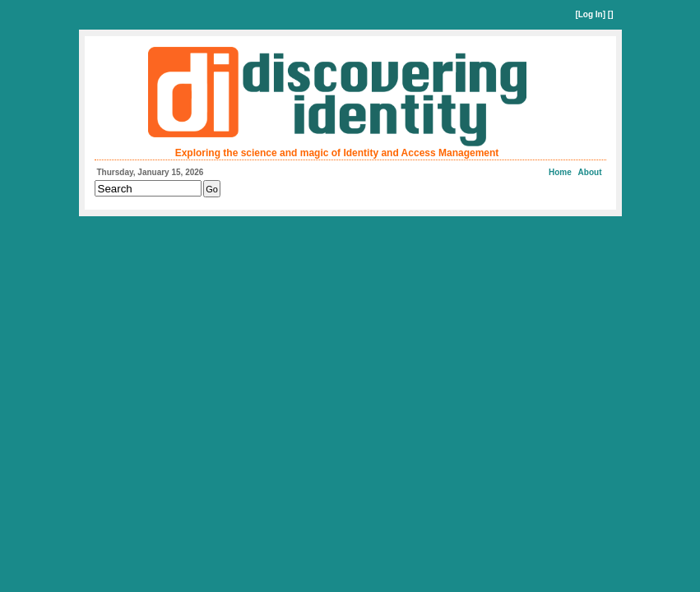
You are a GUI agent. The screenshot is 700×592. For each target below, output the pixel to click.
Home (560, 172)
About (590, 172)
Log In (591, 14)
